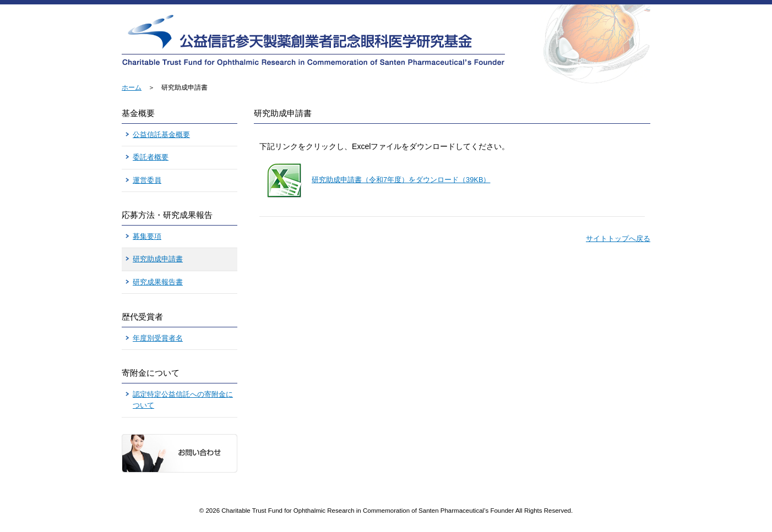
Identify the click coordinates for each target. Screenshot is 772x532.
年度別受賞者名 (158, 338)
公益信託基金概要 (161, 135)
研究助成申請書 (158, 259)
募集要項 (147, 236)
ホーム (132, 87)
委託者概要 (151, 157)
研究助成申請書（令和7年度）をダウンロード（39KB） (401, 180)
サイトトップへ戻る (618, 238)
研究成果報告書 (158, 282)
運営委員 (147, 180)
